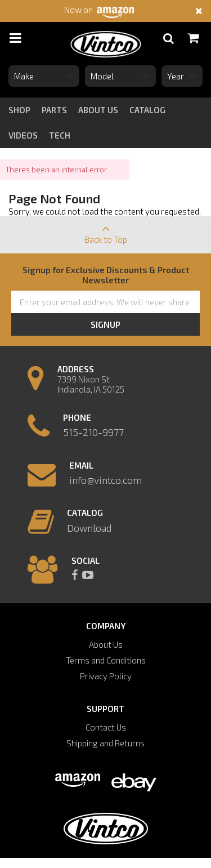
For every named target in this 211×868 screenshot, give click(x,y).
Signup (105, 324)
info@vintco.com (105, 480)
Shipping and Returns (105, 743)
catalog (147, 110)
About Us (106, 644)
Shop (19, 110)
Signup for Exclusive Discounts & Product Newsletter (106, 275)
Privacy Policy (106, 676)
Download (89, 528)
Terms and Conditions (106, 660)
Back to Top (105, 230)
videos (23, 135)
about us (98, 110)
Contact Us (106, 727)
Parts (54, 110)
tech (60, 135)
